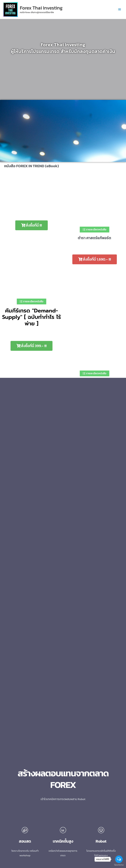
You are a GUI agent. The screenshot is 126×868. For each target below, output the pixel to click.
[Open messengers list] (119, 859)
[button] (31, 225)
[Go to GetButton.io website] (119, 865)
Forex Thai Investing (41, 8)
